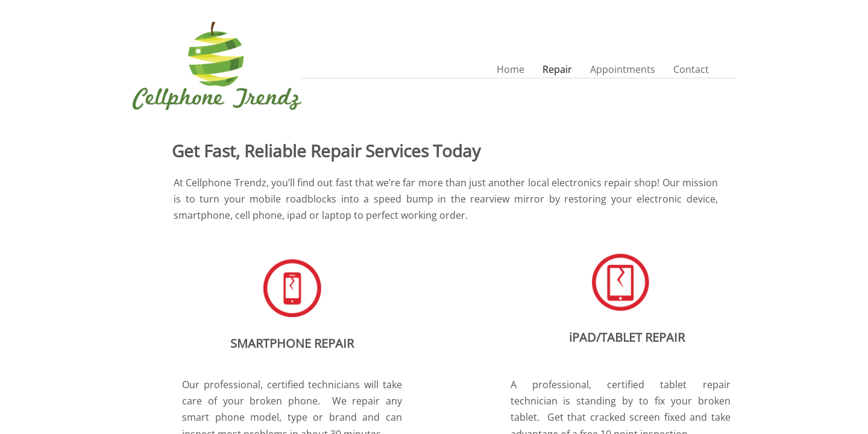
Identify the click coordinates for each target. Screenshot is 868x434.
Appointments (623, 69)
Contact (691, 69)
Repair (557, 69)
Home (511, 69)
